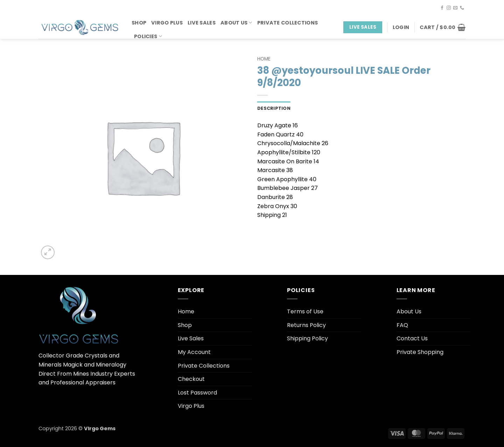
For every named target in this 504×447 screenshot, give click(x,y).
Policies (148, 36)
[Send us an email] (455, 8)
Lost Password (197, 393)
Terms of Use (305, 311)
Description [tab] (274, 108)
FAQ (402, 325)
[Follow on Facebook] (442, 8)
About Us (236, 23)
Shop (139, 23)
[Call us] (462, 8)
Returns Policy (306, 325)
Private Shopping (420, 352)
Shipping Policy (307, 338)
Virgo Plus (167, 23)
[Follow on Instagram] (449, 8)
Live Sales (202, 23)
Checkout (191, 379)
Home (264, 59)
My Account (194, 352)
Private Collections (288, 23)
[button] (401, 27)
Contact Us (412, 338)
